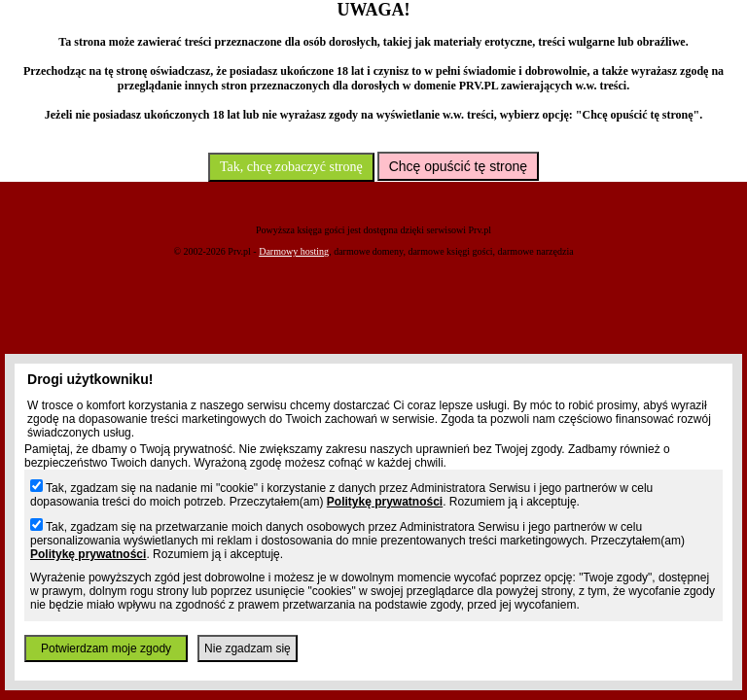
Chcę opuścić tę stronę (458, 166)
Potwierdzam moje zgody (106, 648)
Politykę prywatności (385, 502)
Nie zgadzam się (248, 648)
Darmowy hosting (294, 251)
